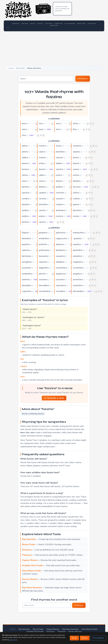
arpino (42, 217)
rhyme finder (29, 23)
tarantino (27, 239)
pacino (76, 205)
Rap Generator (27, 630)
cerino (59, 176)
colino (42, 181)
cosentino (78, 286)
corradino (61, 292)
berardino (78, 251)
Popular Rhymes (54, 630)
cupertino (27, 292)
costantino (28, 274)
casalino (77, 245)
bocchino (78, 211)
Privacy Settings (98, 638)
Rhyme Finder (40, 630)
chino (76, 124)
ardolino (43, 245)
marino (43, 158)
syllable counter (68, 25)
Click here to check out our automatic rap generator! (62, 9)
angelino (78, 274)
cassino (77, 152)
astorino (60, 245)
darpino (26, 205)
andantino (44, 239)
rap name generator (89, 23)
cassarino (61, 257)
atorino (43, 274)
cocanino (44, 280)
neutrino (78, 146)
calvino (60, 158)
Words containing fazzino (33, 415)
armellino (78, 280)
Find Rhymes (82, 79)
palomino (61, 233)
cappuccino (62, 239)
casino (42, 152)
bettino (43, 187)
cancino (26, 193)
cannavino (61, 286)
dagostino (44, 268)
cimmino (61, 193)
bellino (26, 223)
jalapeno (44, 233)
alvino (76, 158)
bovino (42, 170)
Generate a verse (54, 399)
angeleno (61, 274)
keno (25, 124)
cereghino (27, 263)
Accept (74, 638)
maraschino (79, 233)
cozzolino (27, 268)
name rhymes (61, 23)
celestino (78, 257)
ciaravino (44, 263)
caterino (26, 251)
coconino (61, 280)
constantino (45, 292)
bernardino (79, 292)
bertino (26, 187)
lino (41, 124)
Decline (85, 638)
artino (42, 164)
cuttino (77, 199)
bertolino (27, 257)
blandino (44, 205)
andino (26, 217)
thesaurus (50, 23)
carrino (43, 211)
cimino (76, 176)
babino (60, 164)
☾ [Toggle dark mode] (8, 28)
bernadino (44, 286)
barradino (27, 286)
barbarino (61, 251)
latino (25, 146)
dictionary (40, 23)
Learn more (14, 640)
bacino (76, 164)
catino (42, 176)
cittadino (61, 263)
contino (26, 199)
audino (26, 211)
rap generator (17, 23)
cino (24, 135)
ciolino (76, 193)
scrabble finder (74, 23)
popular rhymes (40, 25)
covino (76, 217)
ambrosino (45, 251)
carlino (43, 223)
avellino (26, 280)
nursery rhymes (54, 25)
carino (25, 176)
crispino (60, 205)
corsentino (79, 268)
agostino (78, 239)
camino (60, 170)
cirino (25, 181)
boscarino (44, 257)
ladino (25, 158)
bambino (61, 152)
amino (25, 152)
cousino (60, 199)
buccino (77, 187)
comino (60, 217)
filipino (26, 233)
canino (76, 170)
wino (24, 130)
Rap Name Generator (70, 630)
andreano (61, 211)
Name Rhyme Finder (87, 630)
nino (58, 130)
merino (43, 146)
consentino (62, 268)
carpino (43, 193)
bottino (60, 187)
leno (41, 130)
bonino (26, 170)
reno (58, 124)
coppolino (78, 263)
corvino (43, 199)
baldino (77, 181)
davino (59, 181)
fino (75, 130)
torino (59, 146)
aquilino (26, 245)
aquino (26, 164)
